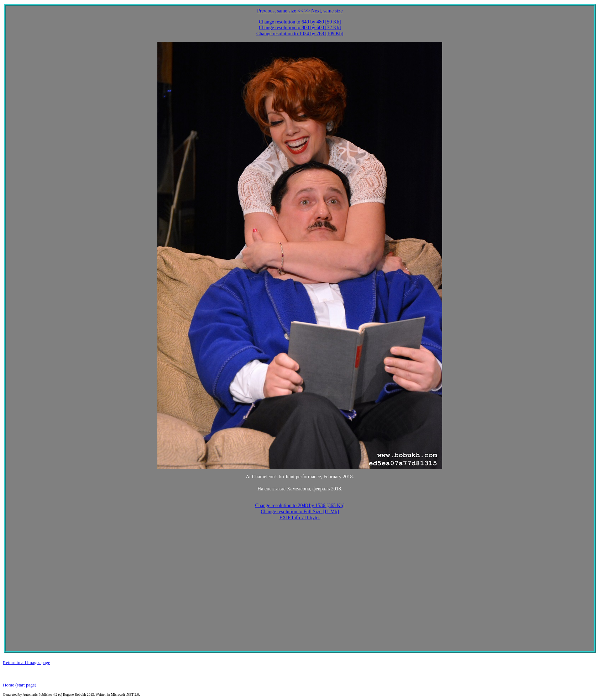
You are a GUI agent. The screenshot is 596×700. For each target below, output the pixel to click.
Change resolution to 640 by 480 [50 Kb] (300, 22)
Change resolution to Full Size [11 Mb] (300, 512)
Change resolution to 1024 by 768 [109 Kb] (300, 34)
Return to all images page (27, 662)
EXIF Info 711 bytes (300, 518)
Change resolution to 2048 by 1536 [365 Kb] (300, 506)
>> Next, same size (324, 11)
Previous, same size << (280, 11)
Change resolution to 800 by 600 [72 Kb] (300, 28)
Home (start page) (20, 685)
